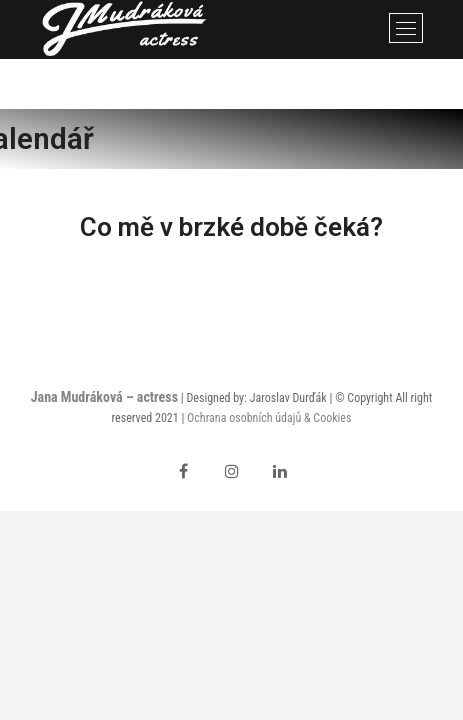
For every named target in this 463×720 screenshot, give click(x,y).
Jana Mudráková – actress (104, 397)
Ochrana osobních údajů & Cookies (269, 418)
